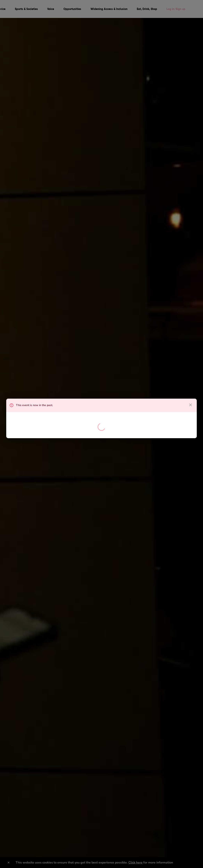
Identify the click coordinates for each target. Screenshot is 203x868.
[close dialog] (191, 405)
